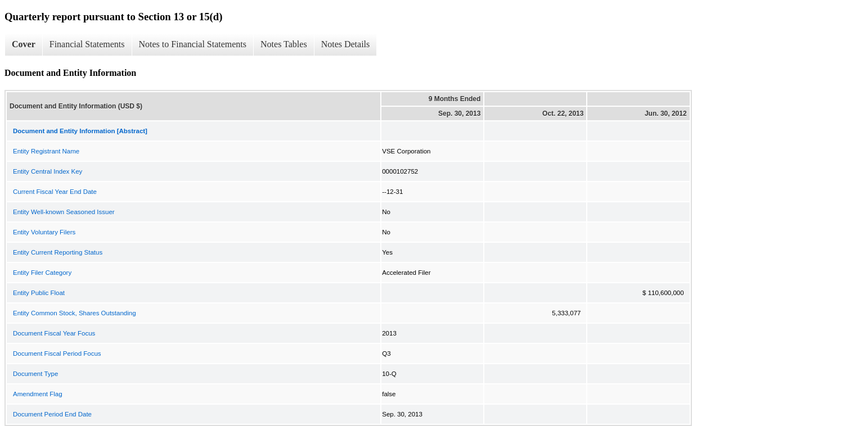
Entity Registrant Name (46, 151)
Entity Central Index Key (48, 171)
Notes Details (346, 44)
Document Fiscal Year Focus (54, 333)
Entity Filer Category (42, 273)
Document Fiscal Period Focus (57, 354)
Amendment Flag (38, 394)
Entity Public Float (39, 293)
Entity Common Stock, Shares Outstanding (75, 313)
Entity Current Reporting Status (58, 252)
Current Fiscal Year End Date (55, 192)
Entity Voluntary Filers (44, 232)
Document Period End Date (52, 414)
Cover (24, 44)
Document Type (35, 374)
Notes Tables (284, 44)
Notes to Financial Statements (193, 44)
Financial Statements (87, 44)
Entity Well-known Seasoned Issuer (64, 212)
